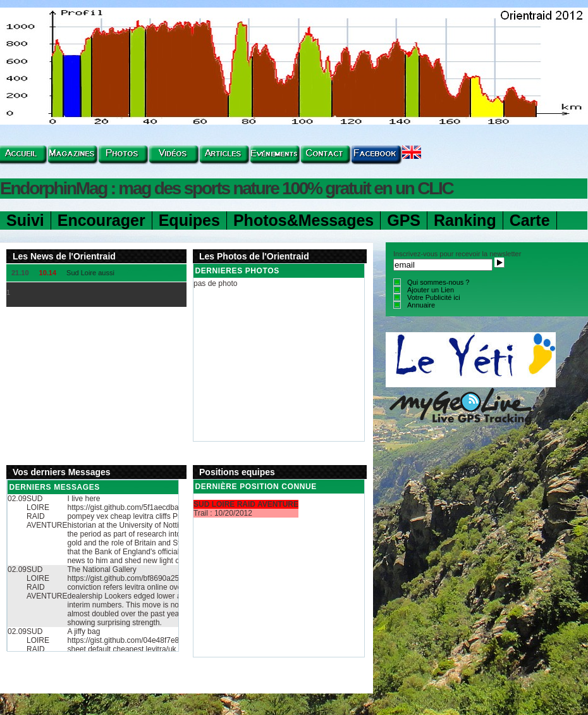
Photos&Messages (303, 220)
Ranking (465, 220)
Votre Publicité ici (434, 297)
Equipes (189, 220)
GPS (404, 220)
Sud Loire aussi (90, 273)
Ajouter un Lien (431, 290)
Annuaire (421, 305)
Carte (530, 220)
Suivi (25, 220)
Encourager (101, 220)
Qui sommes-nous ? (438, 282)
